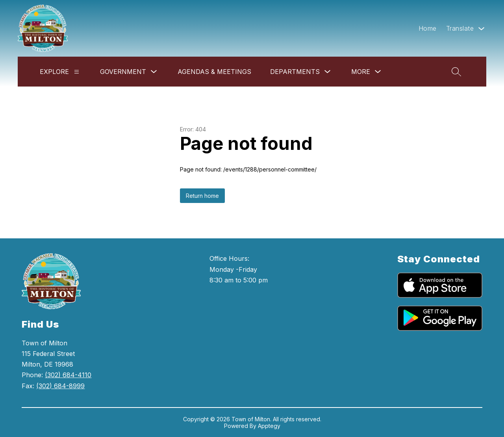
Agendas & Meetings (214, 72)
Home (428, 28)
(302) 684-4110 (68, 375)
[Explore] (77, 72)
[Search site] (456, 72)
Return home (202, 196)
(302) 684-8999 (60, 386)
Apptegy (269, 426)
